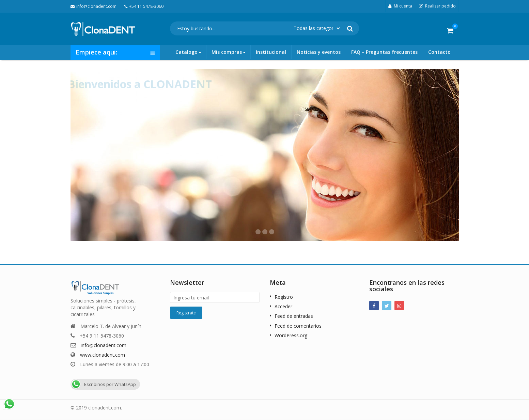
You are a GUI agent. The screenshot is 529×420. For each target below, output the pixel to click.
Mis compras (228, 52)
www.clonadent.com (103, 355)
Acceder (283, 306)
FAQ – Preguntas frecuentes (384, 52)
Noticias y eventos (319, 52)
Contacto (439, 52)
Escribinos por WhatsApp (103, 384)
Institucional (271, 52)
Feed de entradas (294, 316)
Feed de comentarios (298, 326)
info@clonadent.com (104, 345)
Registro (284, 297)
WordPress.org (291, 335)
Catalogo (188, 52)
